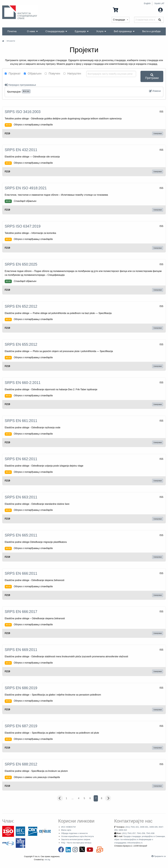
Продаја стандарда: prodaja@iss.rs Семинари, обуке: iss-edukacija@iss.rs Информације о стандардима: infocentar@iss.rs (140, 840)
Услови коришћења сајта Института (77, 836)
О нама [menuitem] (31, 31)
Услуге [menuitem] (100, 31)
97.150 (26, 91)
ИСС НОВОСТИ (68, 827)
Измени (155, 91)
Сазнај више (158, 133)
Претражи (152, 77)
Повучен (52, 73)
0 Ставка (121, 10)
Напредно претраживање (20, 85)
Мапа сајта (66, 830)
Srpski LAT (159, 3)
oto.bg (47, 860)
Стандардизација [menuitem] (55, 31)
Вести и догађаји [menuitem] (151, 31)
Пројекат (13, 73)
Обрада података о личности (74, 833)
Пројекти (11, 41)
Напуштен (72, 73)
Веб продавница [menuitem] (123, 31)
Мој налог (154, 10)
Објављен (33, 73)
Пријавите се (160, 856)
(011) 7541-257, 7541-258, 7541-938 (138, 833)
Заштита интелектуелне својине (76, 839)
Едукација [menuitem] (80, 31)
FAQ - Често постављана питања (76, 843)
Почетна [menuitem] (12, 31)
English (147, 3)
